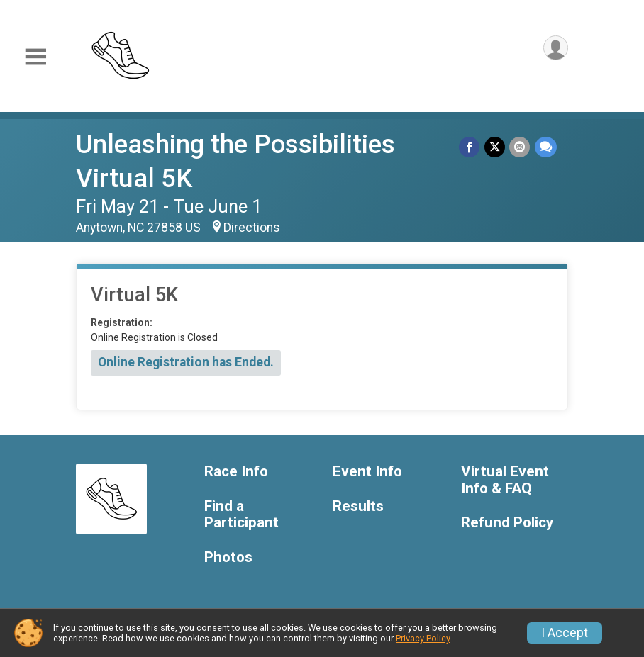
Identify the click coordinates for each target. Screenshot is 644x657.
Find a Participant (241, 515)
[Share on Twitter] (495, 147)
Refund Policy (507, 523)
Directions (252, 228)
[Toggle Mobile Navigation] (35, 57)
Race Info (236, 472)
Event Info (367, 472)
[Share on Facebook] (471, 147)
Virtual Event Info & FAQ (505, 480)
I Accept (565, 633)
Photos (228, 557)
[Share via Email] (520, 147)
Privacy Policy (423, 638)
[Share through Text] (546, 147)
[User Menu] (555, 49)
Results (358, 506)
